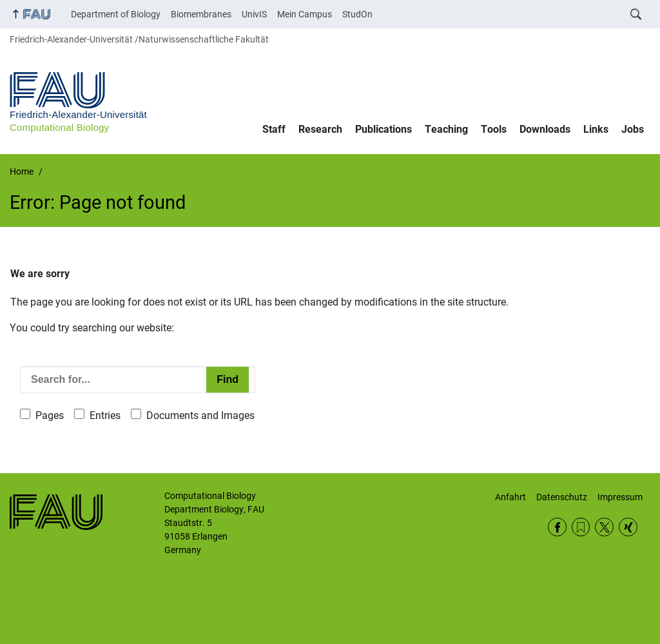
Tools (494, 129)
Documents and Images (200, 415)
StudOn (357, 14)
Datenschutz (562, 497)
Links (596, 129)
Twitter (604, 527)
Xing (628, 527)
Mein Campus (305, 14)
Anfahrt (510, 497)
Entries (105, 415)
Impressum (620, 497)
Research (320, 129)
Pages (50, 415)
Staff (274, 129)
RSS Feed (581, 527)
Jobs (633, 129)
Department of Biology (116, 14)
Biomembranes (201, 14)
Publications (383, 129)
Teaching (446, 129)
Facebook (557, 527)
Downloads (545, 129)
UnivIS (254, 14)
